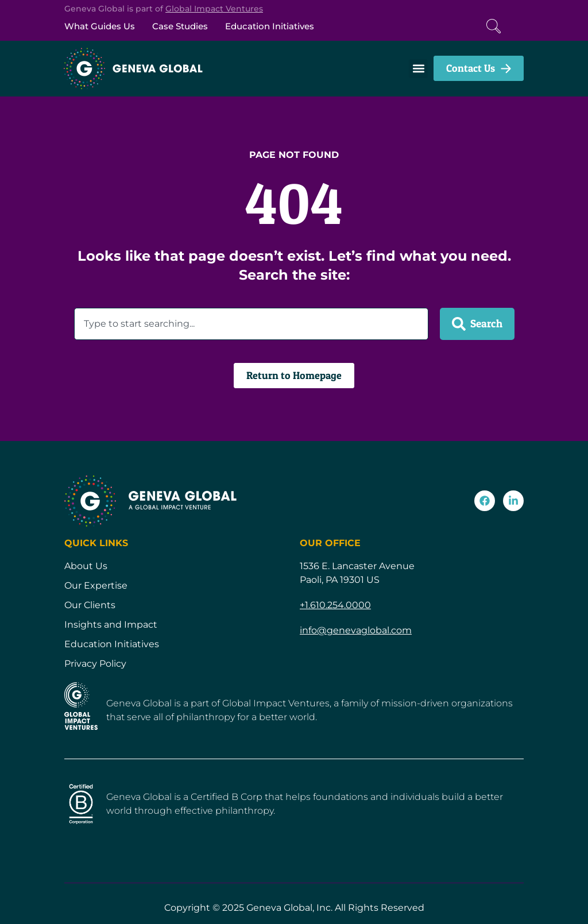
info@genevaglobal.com (356, 630)
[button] (418, 69)
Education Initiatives (270, 26)
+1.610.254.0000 (335, 605)
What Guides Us (100, 26)
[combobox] (251, 324)
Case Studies (180, 26)
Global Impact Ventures (214, 9)
